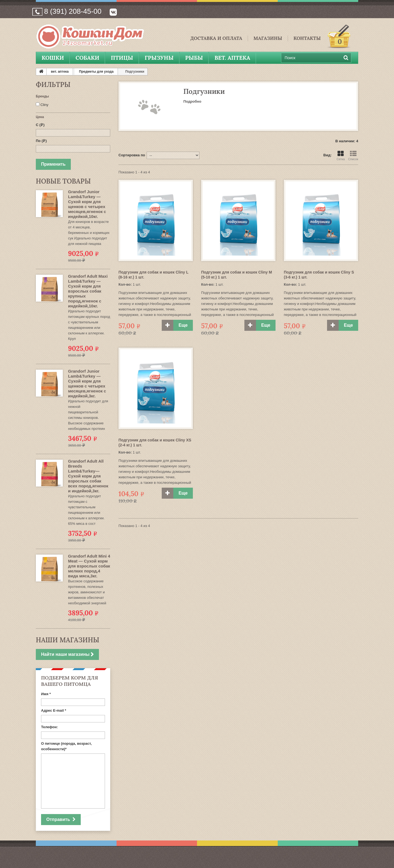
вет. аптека (232, 58)
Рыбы (194, 58)
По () (41, 141)
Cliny (44, 105)
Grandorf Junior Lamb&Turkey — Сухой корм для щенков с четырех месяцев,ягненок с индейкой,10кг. (87, 204)
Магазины (268, 38)
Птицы (122, 58)
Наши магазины (68, 640)
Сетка (341, 156)
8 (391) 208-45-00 (73, 11)
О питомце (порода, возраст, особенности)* (66, 746)
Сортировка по (132, 155)
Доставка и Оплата (216, 38)
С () (40, 125)
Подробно (192, 101)
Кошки (53, 58)
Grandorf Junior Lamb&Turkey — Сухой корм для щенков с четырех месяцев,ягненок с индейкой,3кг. (87, 383)
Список (353, 156)
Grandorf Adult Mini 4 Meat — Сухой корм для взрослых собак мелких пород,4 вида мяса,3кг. (89, 566)
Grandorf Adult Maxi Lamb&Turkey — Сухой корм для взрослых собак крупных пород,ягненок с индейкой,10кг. (88, 291)
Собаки (87, 58)
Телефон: (49, 727)
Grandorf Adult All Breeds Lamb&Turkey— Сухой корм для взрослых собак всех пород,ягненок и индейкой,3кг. (88, 476)
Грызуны (159, 58)
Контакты (307, 38)
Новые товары (63, 181)
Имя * (46, 694)
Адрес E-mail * (54, 710)
